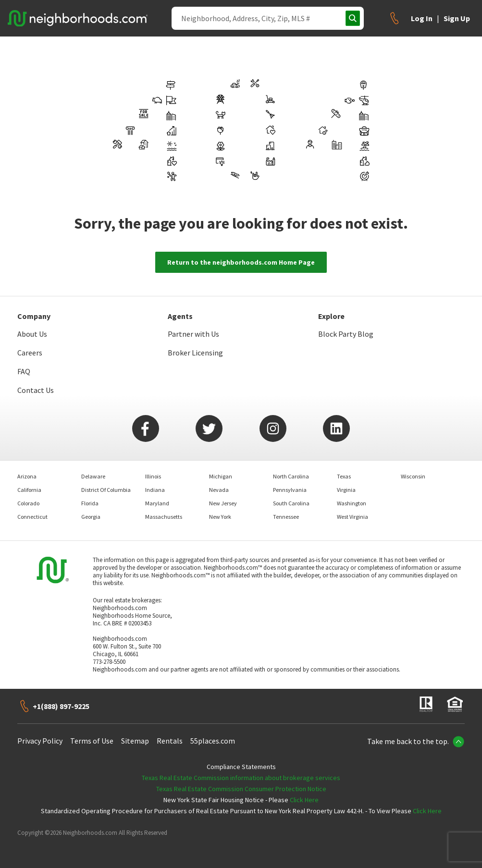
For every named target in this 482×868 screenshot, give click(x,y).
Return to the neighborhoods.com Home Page (241, 262)
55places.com (213, 741)
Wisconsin (413, 476)
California (29, 490)
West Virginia (352, 517)
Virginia (346, 490)
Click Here (304, 800)
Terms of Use (92, 741)
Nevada (219, 490)
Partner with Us (193, 334)
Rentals (170, 741)
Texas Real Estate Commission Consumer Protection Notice (241, 789)
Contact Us (36, 390)
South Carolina (291, 503)
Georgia (91, 517)
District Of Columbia (106, 490)
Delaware (93, 476)
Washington (352, 503)
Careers (30, 353)
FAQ (24, 371)
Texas (344, 476)
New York (220, 517)
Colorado (28, 503)
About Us (32, 334)
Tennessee (286, 517)
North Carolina (291, 476)
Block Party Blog (346, 334)
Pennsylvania (290, 490)
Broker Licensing (195, 353)
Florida (90, 503)
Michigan (221, 476)
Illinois (153, 476)
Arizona (27, 476)
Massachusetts (164, 517)
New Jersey (223, 503)
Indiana (155, 490)
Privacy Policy (40, 741)
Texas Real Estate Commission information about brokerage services (241, 778)
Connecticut (32, 517)
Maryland (157, 503)
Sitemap (135, 741)
